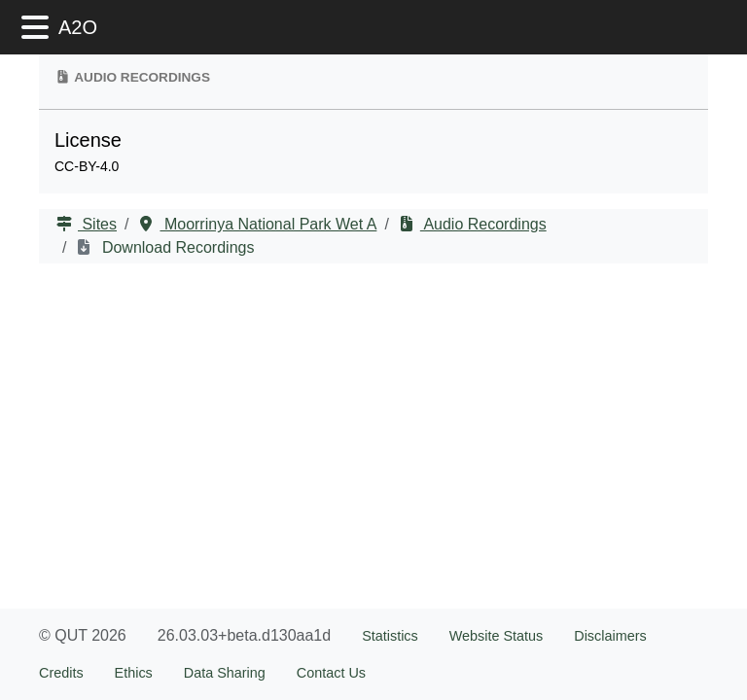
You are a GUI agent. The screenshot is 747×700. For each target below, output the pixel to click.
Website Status (497, 636)
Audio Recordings (483, 224)
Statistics (390, 636)
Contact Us (331, 673)
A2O (78, 27)
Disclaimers (610, 636)
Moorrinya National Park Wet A (268, 224)
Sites (97, 224)
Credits (61, 673)
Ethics (134, 673)
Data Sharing (225, 673)
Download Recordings (176, 247)
